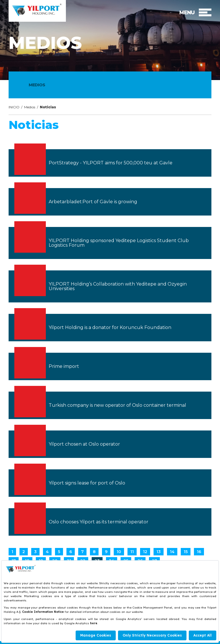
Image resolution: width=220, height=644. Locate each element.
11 (132, 552)
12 (145, 552)
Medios (30, 107)
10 (119, 552)
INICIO (14, 107)
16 (199, 552)
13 (159, 552)
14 (172, 552)
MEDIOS (37, 85)
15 (186, 552)
